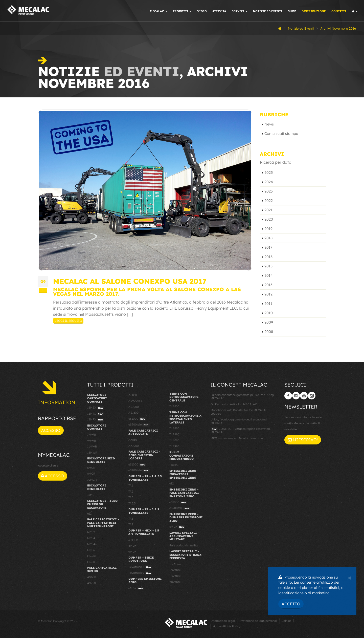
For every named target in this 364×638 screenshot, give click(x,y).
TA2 (131, 492)
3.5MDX (133, 540)
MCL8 (91, 562)
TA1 (131, 485)
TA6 (131, 519)
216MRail (175, 582)
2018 (268, 238)
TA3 (131, 497)
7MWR (92, 435)
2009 (269, 322)
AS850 (133, 395)
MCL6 (91, 550)
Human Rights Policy (226, 626)
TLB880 (174, 434)
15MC (91, 495)
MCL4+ (92, 544)
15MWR (92, 453)
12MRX (96, 420)
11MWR (92, 446)
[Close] (350, 577)
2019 (268, 229)
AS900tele (135, 401)
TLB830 (174, 406)
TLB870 (174, 428)
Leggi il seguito (68, 321)
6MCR (91, 468)
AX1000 (134, 446)
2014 (269, 275)
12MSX (96, 408)
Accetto (291, 604)
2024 (269, 182)
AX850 (133, 440)
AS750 (92, 583)
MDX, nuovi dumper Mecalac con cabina (237, 438)
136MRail (175, 570)
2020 (269, 219)
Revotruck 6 (140, 567)
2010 (269, 313)
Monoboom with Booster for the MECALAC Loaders (239, 412)
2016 (268, 257)
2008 (269, 332)
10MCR (92, 480)
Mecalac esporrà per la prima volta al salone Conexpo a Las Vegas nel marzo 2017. (147, 292)
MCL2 (91, 532)
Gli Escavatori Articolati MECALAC (234, 404)
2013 (268, 285)
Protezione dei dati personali (259, 621)
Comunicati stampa (281, 134)
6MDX (132, 546)
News (269, 124)
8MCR (91, 474)
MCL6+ (92, 556)
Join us (287, 621)
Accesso (51, 430)
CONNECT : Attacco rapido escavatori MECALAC (240, 430)
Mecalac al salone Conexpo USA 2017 (130, 281)
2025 (269, 173)
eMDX (136, 588)
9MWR (92, 441)
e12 (89, 514)
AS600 (92, 577)
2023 (269, 191)
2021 (268, 210)
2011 (268, 304)
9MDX (132, 552)
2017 (268, 247)
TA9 (131, 524)
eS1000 (137, 419)
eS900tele (139, 425)
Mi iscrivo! (303, 440)
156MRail (175, 576)
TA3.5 (132, 503)
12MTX (96, 414)
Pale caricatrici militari (184, 545)
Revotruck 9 (140, 573)
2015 (268, 266)
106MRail (175, 564)
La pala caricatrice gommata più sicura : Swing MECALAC (242, 397)
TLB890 (174, 440)
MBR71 (174, 465)
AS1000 (134, 407)
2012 (268, 294)
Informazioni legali (223, 621)
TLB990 (174, 446)
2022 (269, 201)
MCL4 (91, 538)
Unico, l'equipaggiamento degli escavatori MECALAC (239, 421)
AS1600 (133, 413)
